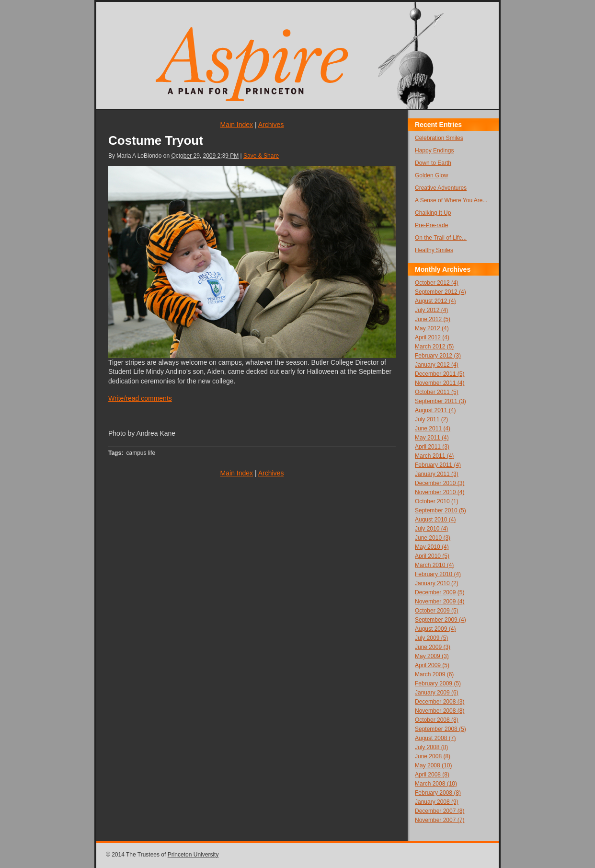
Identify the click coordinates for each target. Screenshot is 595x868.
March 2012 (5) (434, 347)
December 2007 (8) (440, 811)
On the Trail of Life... (441, 238)
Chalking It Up (433, 213)
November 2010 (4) (440, 492)
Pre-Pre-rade (431, 225)
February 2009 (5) (438, 683)
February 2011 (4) (438, 465)
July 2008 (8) (431, 747)
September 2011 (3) (441, 401)
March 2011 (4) (434, 456)
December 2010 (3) (440, 483)
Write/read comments (140, 398)
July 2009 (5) (431, 638)
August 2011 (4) (435, 410)
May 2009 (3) (432, 656)
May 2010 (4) (432, 547)
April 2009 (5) (432, 665)
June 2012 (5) (433, 319)
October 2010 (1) (437, 501)
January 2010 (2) (437, 583)
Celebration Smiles (439, 138)
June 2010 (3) (433, 538)
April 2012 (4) (432, 337)
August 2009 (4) (435, 629)
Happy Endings (434, 150)
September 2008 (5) (441, 729)
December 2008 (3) (440, 702)
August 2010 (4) (435, 520)
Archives (271, 125)
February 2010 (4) (438, 574)
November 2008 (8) (440, 711)
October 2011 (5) (437, 392)
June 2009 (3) (433, 647)
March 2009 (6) (434, 674)
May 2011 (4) (432, 438)
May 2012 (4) (432, 328)
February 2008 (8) (438, 793)
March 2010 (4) (434, 565)
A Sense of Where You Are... (451, 200)
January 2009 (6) (437, 693)
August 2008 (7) (435, 738)
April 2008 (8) (432, 775)
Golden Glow (431, 175)
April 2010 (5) (432, 556)
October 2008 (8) (437, 720)
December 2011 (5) (440, 374)
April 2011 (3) (432, 447)
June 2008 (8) (433, 756)
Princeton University (193, 855)
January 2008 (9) (437, 802)
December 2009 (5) (440, 592)
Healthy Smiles (434, 250)
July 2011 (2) (431, 419)
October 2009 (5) (437, 611)
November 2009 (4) (440, 602)
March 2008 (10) (436, 784)
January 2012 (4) (437, 365)
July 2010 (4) (431, 529)
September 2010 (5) (441, 510)
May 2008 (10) (433, 765)
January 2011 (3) (437, 474)
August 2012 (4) (435, 301)
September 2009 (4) (441, 620)
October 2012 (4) (437, 283)
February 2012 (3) (438, 356)
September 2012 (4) (441, 292)
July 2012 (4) (431, 310)
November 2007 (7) (440, 820)
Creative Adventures (441, 188)
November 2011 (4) (440, 383)
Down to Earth (433, 163)
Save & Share (261, 156)
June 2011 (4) (433, 428)
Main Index (237, 125)
